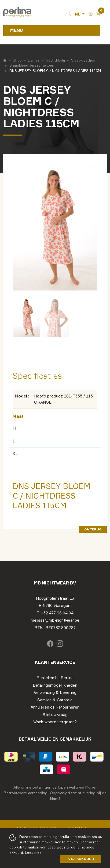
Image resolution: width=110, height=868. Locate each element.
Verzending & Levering (55, 692)
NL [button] (78, 14)
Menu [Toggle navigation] (17, 30)
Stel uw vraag (55, 715)
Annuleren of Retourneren (55, 707)
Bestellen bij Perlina (55, 678)
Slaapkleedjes (83, 60)
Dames (34, 60)
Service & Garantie (55, 700)
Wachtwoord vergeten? (55, 722)
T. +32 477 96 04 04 (55, 613)
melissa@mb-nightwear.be (55, 620)
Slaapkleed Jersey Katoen (32, 65)
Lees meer (34, 852)
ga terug (93, 529)
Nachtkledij (55, 60)
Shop (17, 60)
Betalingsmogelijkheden (55, 685)
